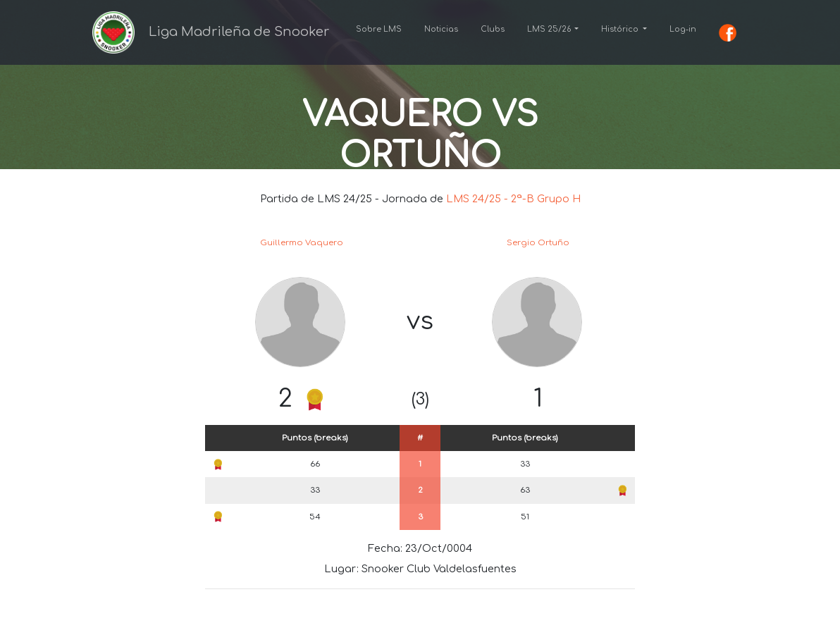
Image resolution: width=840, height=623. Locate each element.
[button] (553, 30)
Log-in (683, 29)
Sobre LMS (379, 29)
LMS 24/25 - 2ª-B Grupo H (513, 199)
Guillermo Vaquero (302, 243)
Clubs (493, 29)
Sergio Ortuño (538, 243)
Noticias (441, 29)
